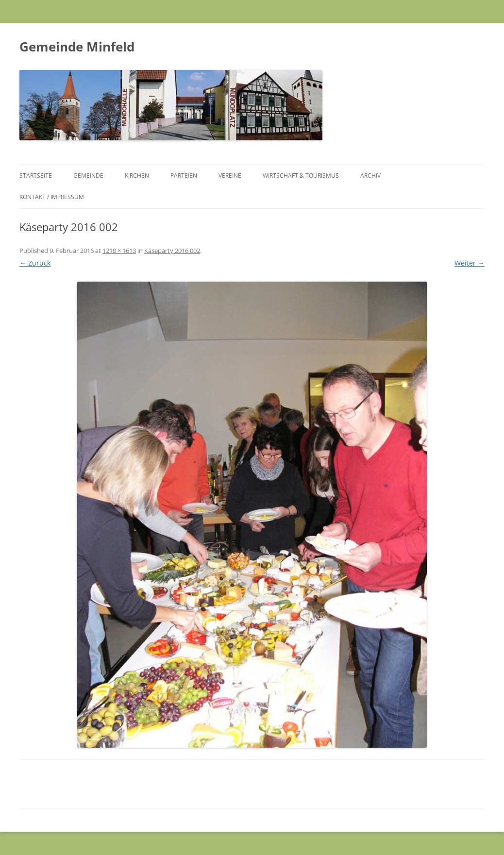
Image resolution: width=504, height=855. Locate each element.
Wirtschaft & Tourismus (301, 176)
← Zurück (35, 263)
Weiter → (470, 263)
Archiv (370, 176)
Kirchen (137, 176)
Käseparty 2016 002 (172, 251)
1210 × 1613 (119, 251)
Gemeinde (88, 176)
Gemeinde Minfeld (77, 47)
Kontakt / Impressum (52, 197)
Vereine (230, 176)
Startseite (36, 176)
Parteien (184, 176)
